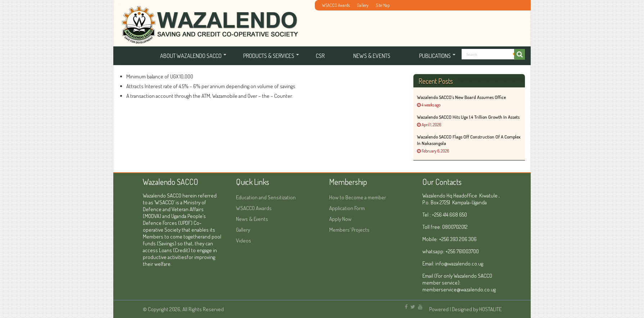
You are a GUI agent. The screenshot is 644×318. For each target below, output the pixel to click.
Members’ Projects (349, 230)
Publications (435, 56)
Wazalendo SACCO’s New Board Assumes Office (461, 97)
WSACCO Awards (336, 5)
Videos (244, 240)
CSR (320, 56)
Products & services (269, 56)
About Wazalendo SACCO (191, 56)
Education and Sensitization (266, 197)
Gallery (363, 5)
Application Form (347, 208)
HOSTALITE (490, 309)
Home (131, 56)
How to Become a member (358, 197)
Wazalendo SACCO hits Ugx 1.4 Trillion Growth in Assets (468, 117)
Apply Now (340, 219)
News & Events (372, 56)
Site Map (383, 5)
